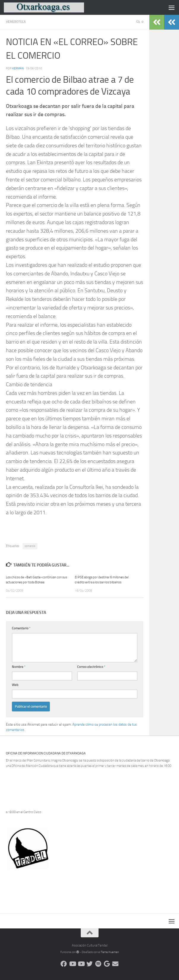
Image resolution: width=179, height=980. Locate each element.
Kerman (18, 68)
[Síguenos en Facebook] (64, 964)
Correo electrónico (91, 667)
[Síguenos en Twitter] (89, 964)
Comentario (21, 628)
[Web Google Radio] (107, 964)
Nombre (19, 667)
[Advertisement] (75, 882)
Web (15, 685)
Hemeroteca (16, 22)
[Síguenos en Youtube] (72, 964)
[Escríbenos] (115, 964)
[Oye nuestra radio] (98, 964)
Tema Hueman (110, 952)
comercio (30, 546)
